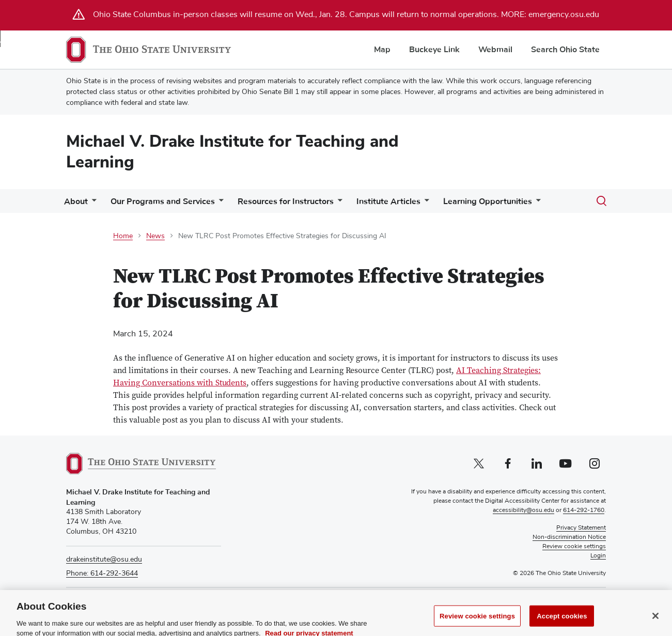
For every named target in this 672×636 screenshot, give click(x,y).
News (155, 236)
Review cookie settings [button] (574, 547)
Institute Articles (388, 201)
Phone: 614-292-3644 (102, 573)
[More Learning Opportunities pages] (536, 204)
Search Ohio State (565, 50)
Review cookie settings (477, 624)
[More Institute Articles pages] (425, 204)
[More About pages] (92, 204)
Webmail (495, 50)
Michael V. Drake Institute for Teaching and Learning (232, 152)
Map (382, 50)
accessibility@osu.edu (523, 510)
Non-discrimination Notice (569, 537)
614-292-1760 (584, 510)
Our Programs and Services (163, 201)
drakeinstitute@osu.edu (104, 560)
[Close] (655, 624)
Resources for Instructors (286, 201)
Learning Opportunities (488, 201)
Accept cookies (562, 624)
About (76, 201)
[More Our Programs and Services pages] (219, 204)
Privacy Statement (581, 528)
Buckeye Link (434, 50)
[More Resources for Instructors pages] (338, 204)
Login (598, 556)
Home (123, 236)
